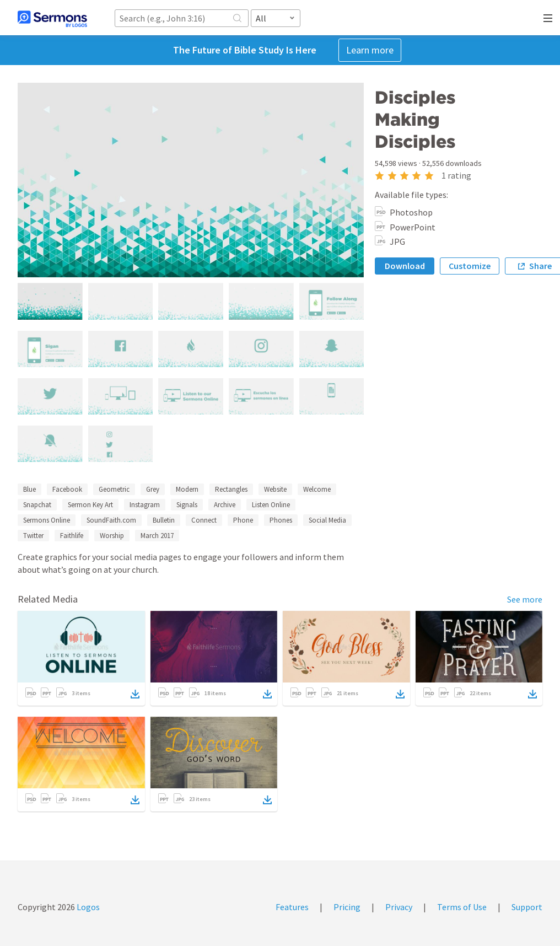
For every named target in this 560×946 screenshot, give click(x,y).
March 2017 (157, 536)
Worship (112, 536)
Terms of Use (462, 907)
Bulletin (164, 520)
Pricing (347, 907)
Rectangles (231, 489)
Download (405, 266)
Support (527, 907)
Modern (187, 489)
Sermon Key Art (90, 505)
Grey (153, 489)
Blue (29, 489)
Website (275, 489)
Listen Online (271, 505)
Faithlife (72, 536)
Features (292, 907)
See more (525, 599)
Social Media (327, 520)
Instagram (145, 505)
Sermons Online (47, 520)
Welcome (317, 489)
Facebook (67, 489)
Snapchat (37, 505)
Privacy (399, 907)
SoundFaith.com (111, 520)
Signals (187, 505)
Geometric (114, 489)
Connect (204, 520)
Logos (87, 907)
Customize (470, 266)
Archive (225, 505)
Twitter (33, 536)
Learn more (370, 50)
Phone (243, 520)
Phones (281, 520)
